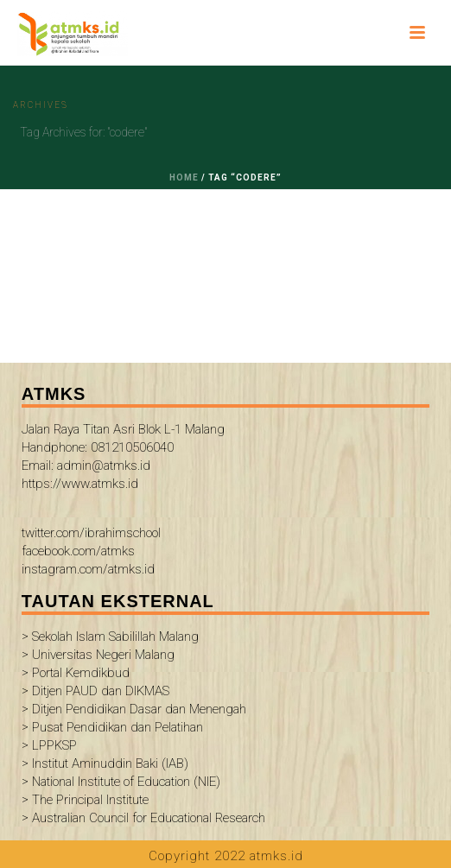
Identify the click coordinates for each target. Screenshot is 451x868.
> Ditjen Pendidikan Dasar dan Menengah (134, 709)
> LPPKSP (49, 745)
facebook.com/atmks (78, 551)
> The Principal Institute (85, 800)
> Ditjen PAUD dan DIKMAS (95, 691)
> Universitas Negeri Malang (98, 655)
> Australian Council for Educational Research (143, 818)
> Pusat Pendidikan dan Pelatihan (112, 727)
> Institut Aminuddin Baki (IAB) (105, 763)
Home (184, 177)
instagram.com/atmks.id (88, 569)
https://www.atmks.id (80, 484)
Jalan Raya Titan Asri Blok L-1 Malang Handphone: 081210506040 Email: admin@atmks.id (123, 447)
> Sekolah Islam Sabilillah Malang (110, 637)
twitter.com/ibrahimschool (91, 533)
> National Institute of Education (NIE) (121, 782)
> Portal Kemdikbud (76, 673)
